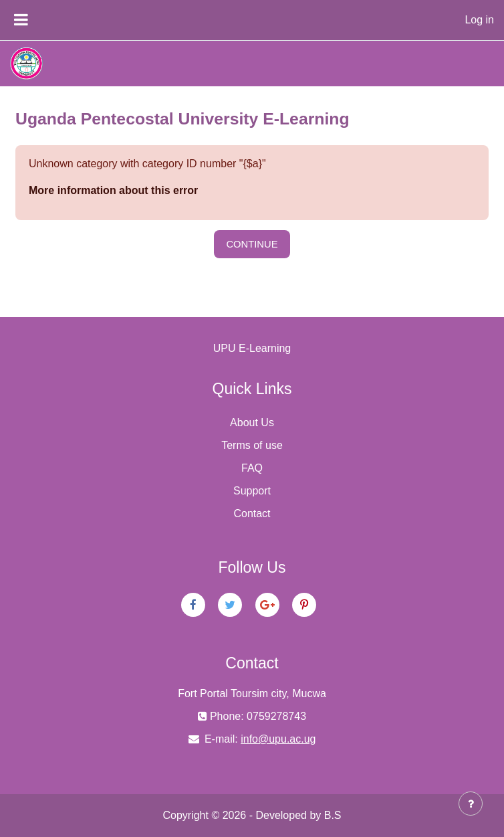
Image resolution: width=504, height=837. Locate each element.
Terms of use (252, 445)
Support (252, 491)
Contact (252, 514)
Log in (479, 20)
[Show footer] (471, 804)
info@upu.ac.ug (278, 739)
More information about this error (113, 190)
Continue (252, 244)
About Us (252, 423)
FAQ (252, 468)
